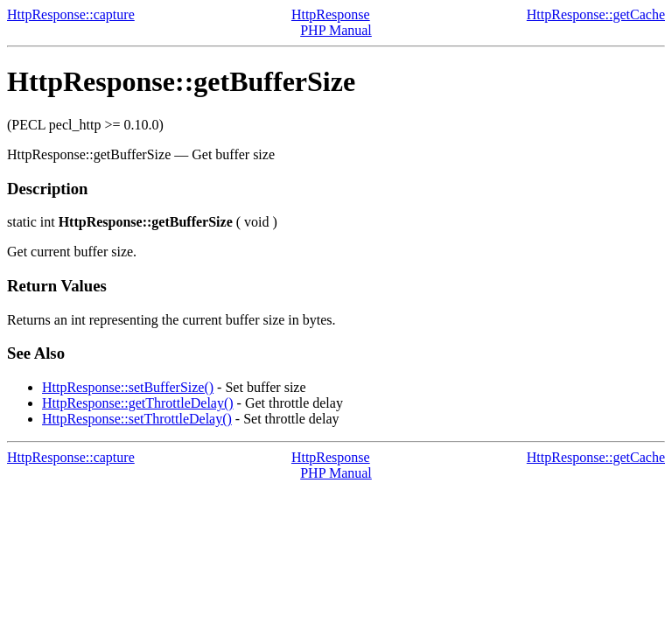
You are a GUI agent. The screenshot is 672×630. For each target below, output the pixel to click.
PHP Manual (336, 30)
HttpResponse (331, 14)
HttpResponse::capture (71, 14)
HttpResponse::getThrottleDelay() (138, 403)
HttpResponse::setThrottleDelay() (137, 419)
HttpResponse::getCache (596, 14)
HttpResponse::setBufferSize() (128, 387)
